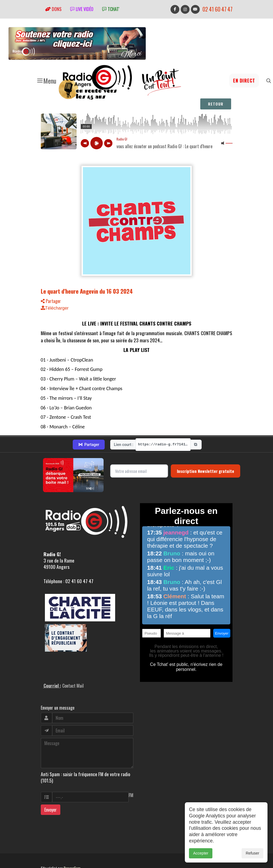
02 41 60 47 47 (217, 9)
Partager (51, 301)
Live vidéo (82, 9)
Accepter (201, 853)
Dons (53, 9)
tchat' (111, 9)
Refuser (252, 853)
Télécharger (55, 308)
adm (47, 855)
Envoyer (51, 790)
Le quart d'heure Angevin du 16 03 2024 (87, 291)
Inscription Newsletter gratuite (206, 451)
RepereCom (72, 848)
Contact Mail (73, 666)
